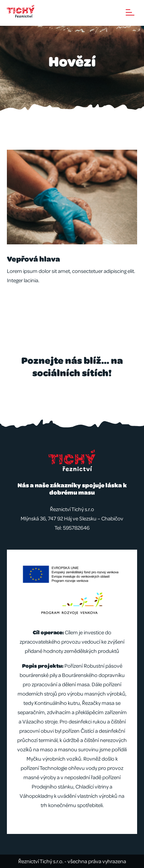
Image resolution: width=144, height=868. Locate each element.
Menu (130, 12)
